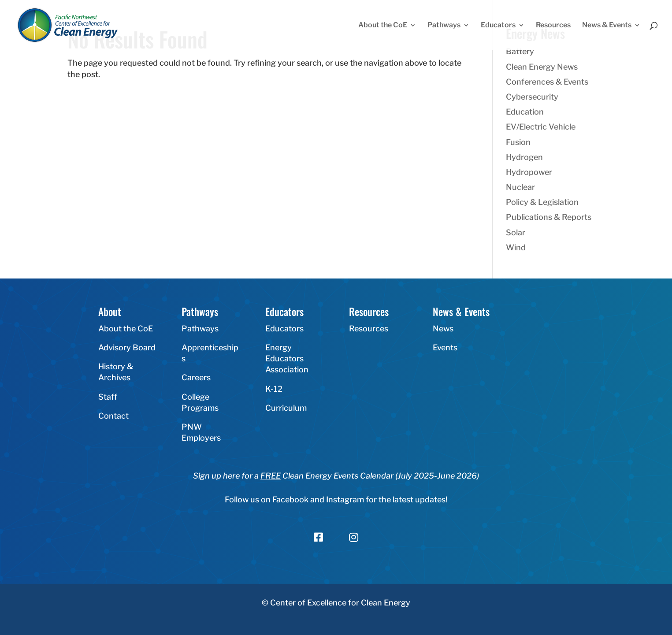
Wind (516, 247)
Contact (113, 416)
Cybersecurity (532, 97)
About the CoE (383, 26)
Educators (498, 26)
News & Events (607, 26)
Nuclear (520, 187)
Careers (196, 377)
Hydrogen (524, 157)
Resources (553, 26)
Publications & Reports (549, 217)
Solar (516, 232)
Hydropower (529, 172)
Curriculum (286, 408)
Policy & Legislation (542, 202)
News (443, 329)
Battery (520, 51)
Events (445, 347)
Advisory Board (127, 347)
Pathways (444, 26)
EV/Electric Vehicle (541, 127)
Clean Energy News (542, 67)
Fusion (518, 142)
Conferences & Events (547, 82)
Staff (108, 397)
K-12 (274, 389)
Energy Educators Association (287, 358)
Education (525, 112)
